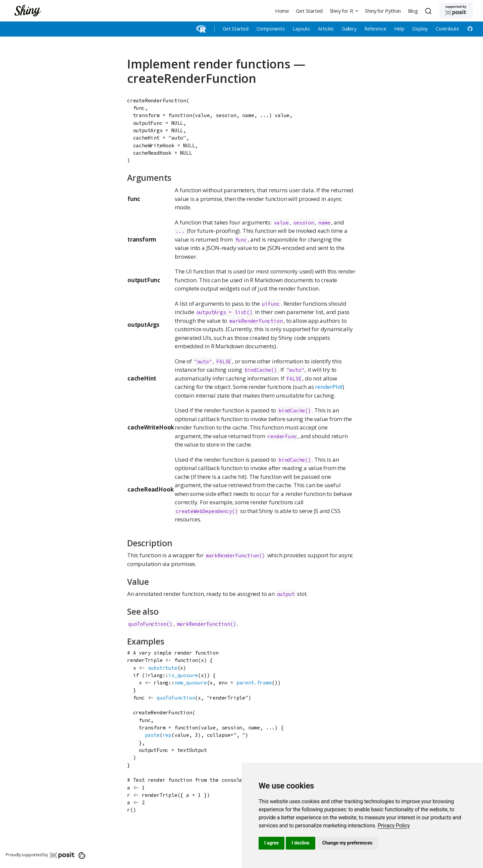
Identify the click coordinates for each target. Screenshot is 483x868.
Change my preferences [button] (347, 843)
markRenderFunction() (235, 555)
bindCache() (261, 370)
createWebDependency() (207, 511)
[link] (394, 826)
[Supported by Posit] (456, 11)
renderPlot (329, 387)
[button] (344, 11)
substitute (163, 668)
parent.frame (254, 683)
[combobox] (429, 11)
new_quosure (191, 683)
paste (152, 735)
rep (167, 735)
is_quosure (183, 675)
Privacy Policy (394, 826)
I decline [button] (300, 843)
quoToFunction (176, 698)
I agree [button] (272, 843)
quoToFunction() (150, 624)
